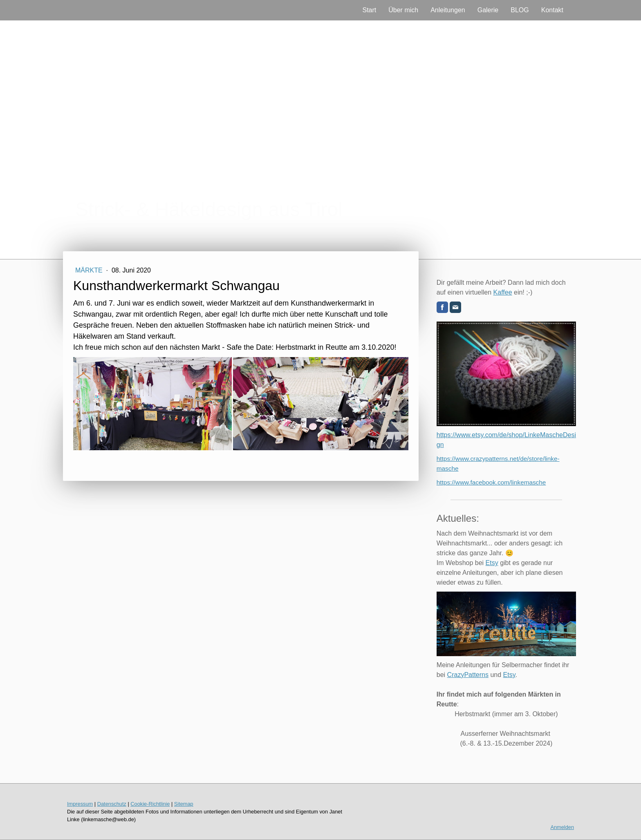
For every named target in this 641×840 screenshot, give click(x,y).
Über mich (403, 10)
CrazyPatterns (468, 675)
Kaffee (503, 292)
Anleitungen (448, 10)
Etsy (492, 563)
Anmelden (562, 827)
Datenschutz (112, 804)
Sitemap (184, 804)
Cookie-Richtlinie (150, 804)
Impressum (80, 804)
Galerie (488, 10)
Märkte (90, 270)
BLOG (520, 10)
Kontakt (552, 10)
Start (369, 10)
